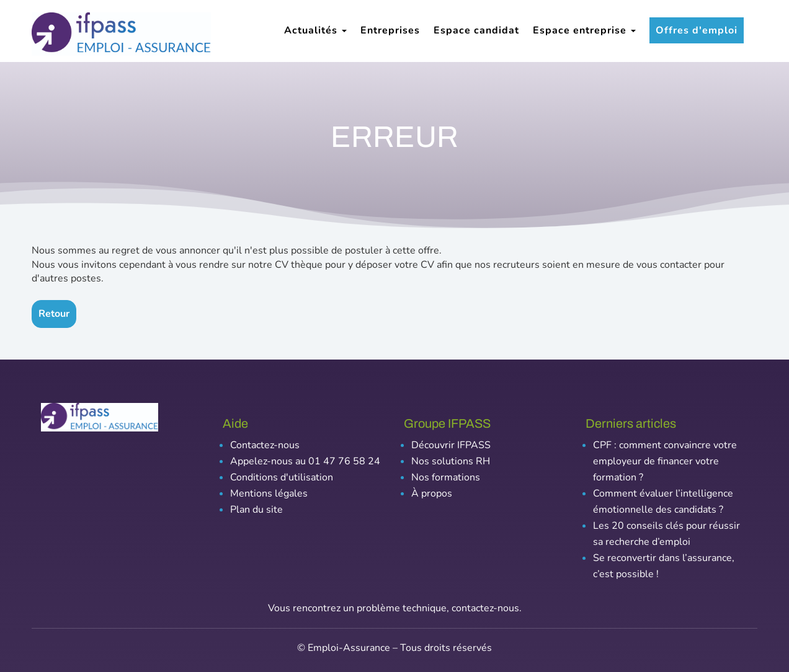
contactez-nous (485, 608)
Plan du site (256, 510)
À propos (432, 493)
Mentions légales (269, 493)
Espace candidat (476, 30)
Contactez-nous (265, 445)
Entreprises (390, 30)
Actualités (315, 30)
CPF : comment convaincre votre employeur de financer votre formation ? (665, 461)
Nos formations (446, 477)
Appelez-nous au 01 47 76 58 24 (305, 461)
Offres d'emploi (697, 30)
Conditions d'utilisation (282, 477)
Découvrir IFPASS (451, 445)
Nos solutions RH (451, 461)
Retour (54, 314)
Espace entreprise (584, 30)
